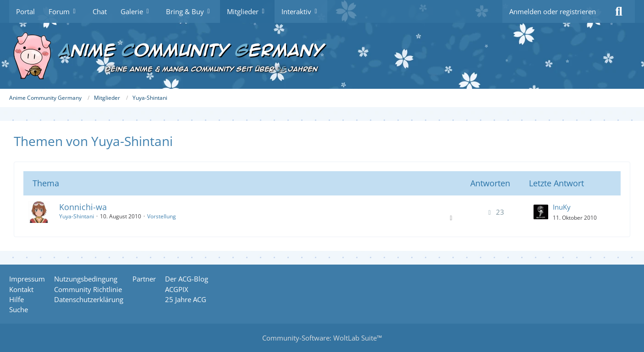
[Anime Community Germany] (322, 56)
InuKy (562, 207)
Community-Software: (322, 338)
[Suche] (619, 11)
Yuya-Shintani (77, 216)
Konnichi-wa (83, 207)
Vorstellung (162, 216)
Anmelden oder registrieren (553, 11)
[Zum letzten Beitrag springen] (541, 212)
